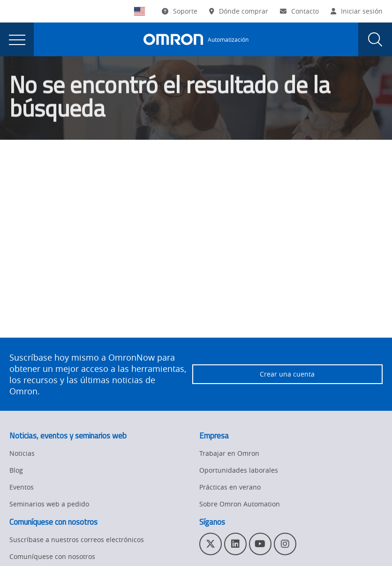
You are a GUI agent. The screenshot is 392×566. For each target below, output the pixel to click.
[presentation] (17, 39)
